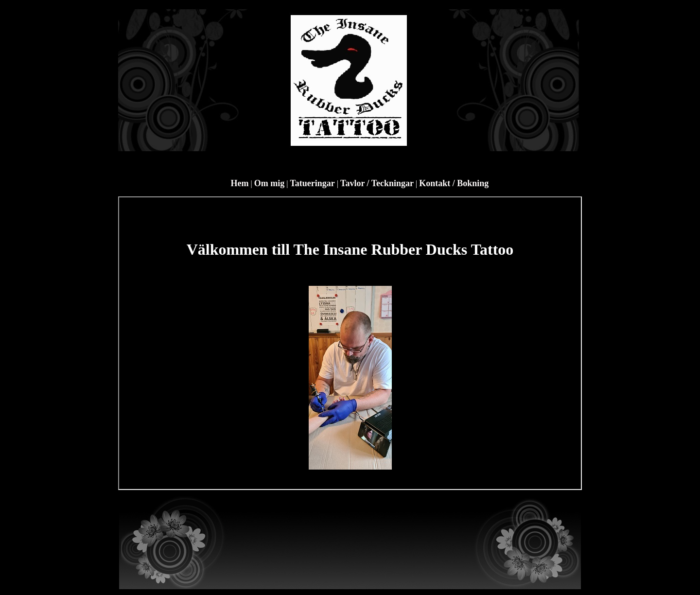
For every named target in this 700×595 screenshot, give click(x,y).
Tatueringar (313, 183)
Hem (240, 183)
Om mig (270, 183)
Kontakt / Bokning (454, 183)
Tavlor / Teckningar (377, 183)
